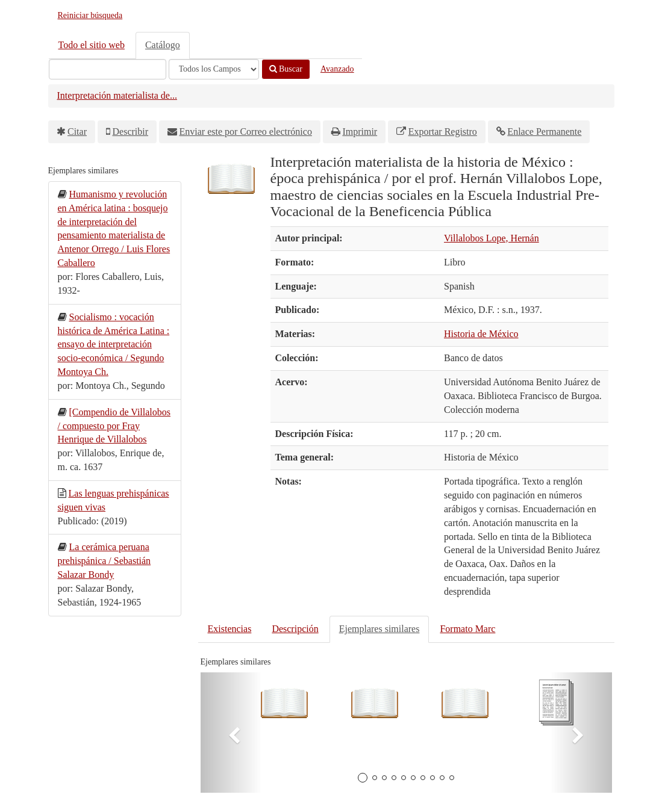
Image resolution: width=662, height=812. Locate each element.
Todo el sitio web (92, 45)
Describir (131, 132)
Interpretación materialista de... (117, 95)
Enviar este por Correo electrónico (246, 132)
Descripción (295, 629)
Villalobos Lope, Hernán (492, 238)
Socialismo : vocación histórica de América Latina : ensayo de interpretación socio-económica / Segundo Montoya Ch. (114, 344)
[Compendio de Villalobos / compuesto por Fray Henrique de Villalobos (114, 426)
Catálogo (163, 45)
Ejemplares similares (379, 629)
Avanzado (337, 69)
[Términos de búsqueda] (108, 69)
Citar (77, 132)
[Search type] (214, 69)
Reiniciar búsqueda (90, 15)
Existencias (230, 629)
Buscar (286, 69)
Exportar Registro (443, 132)
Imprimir (360, 132)
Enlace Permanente (544, 132)
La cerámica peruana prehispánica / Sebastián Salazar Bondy (105, 561)
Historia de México (481, 334)
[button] (231, 733)
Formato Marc (467, 629)
